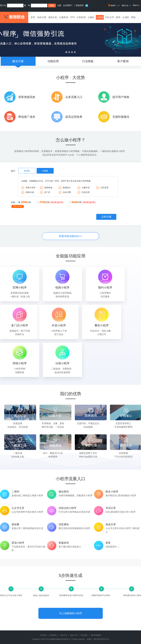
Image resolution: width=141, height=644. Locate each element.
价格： (15, 202)
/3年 (82, 202)
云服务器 (64, 17)
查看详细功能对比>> (70, 236)
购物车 (114, 6)
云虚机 (126, 17)
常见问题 (84, 635)
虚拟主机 (53, 17)
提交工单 (74, 635)
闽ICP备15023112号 (101, 639)
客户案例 (123, 61)
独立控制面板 (96, 635)
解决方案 (18, 61)
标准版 (27, 171)
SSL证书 (110, 17)
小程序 (100, 17)
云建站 (91, 17)
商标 (133, 17)
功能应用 (53, 61)
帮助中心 (136, 5)
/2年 (50, 202)
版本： (14, 171)
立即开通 (106, 217)
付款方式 (64, 635)
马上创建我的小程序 (71, 613)
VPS (72, 17)
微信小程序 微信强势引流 (70, 38)
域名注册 (42, 17)
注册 (59, 5)
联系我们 (54, 635)
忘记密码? (68, 5)
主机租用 (81, 17)
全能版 (45, 171)
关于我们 (43, 635)
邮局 (118, 17)
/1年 (25, 202)
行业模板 (88, 61)
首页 (33, 17)
